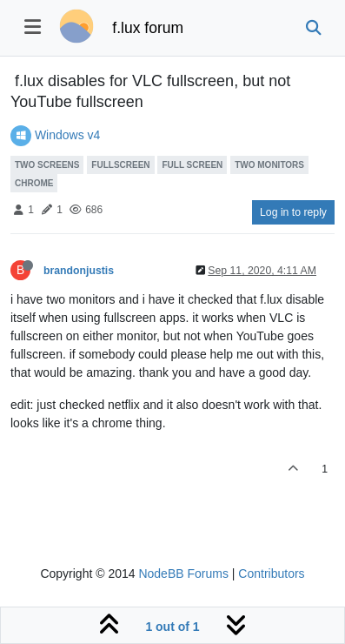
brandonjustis (79, 271)
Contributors (271, 574)
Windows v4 (67, 135)
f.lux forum (148, 28)
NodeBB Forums (183, 574)
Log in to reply (293, 212)
